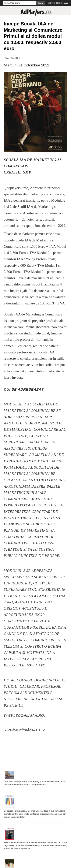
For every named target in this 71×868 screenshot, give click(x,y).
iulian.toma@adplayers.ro (24, 729)
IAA (6, 58)
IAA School (17, 58)
